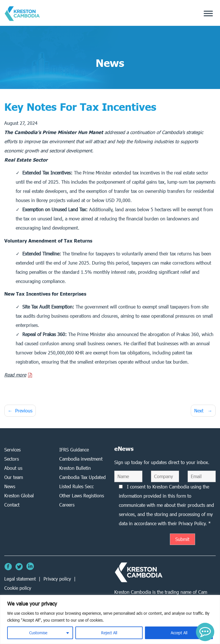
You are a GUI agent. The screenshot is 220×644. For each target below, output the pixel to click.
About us (13, 468)
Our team (14, 477)
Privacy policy (57, 579)
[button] (205, 632)
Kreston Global (19, 495)
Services (12, 450)
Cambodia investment (81, 459)
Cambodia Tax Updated (82, 477)
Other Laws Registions (82, 495)
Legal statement (20, 579)
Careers (67, 505)
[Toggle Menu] (208, 14)
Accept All (179, 633)
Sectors (12, 459)
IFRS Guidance (74, 450)
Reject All (109, 633)
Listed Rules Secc (76, 486)
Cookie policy (18, 588)
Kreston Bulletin (75, 468)
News (10, 486)
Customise (38, 633)
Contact (12, 505)
